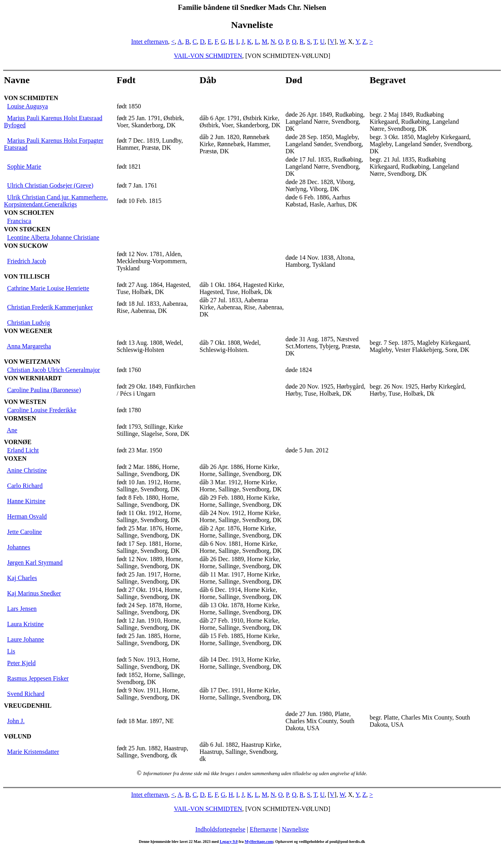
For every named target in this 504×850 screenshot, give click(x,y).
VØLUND (18, 736)
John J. (16, 721)
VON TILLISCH (27, 276)
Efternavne (263, 829)
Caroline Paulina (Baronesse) (44, 390)
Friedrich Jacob (27, 261)
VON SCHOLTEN (29, 213)
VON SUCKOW (26, 246)
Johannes (19, 547)
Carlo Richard (25, 486)
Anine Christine (27, 470)
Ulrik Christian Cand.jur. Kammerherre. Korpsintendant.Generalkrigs (56, 201)
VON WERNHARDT (33, 378)
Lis (11, 651)
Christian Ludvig (29, 323)
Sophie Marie (24, 166)
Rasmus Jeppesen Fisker (38, 678)
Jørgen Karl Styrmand (35, 563)
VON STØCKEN (27, 229)
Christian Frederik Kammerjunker (50, 307)
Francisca (19, 221)
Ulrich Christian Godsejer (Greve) (50, 185)
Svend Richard (26, 694)
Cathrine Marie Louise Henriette (48, 288)
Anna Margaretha (29, 346)
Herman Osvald (27, 516)
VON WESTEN (25, 402)
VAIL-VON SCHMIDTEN (208, 56)
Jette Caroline (24, 532)
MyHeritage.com (259, 842)
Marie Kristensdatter (33, 752)
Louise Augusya (28, 106)
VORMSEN (20, 418)
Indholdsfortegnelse (220, 829)
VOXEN (15, 458)
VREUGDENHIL (28, 706)
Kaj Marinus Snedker (34, 593)
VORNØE (18, 442)
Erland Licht (23, 450)
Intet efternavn (150, 42)
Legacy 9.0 (229, 842)
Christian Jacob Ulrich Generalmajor (54, 370)
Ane (12, 430)
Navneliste (295, 829)
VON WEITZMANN (32, 362)
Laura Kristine (25, 624)
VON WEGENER (28, 331)
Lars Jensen (22, 609)
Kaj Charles (22, 578)
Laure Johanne (26, 639)
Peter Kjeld (21, 663)
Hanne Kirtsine (26, 501)
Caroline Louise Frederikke (42, 410)
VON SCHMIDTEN (31, 98)
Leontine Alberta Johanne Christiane (53, 237)
